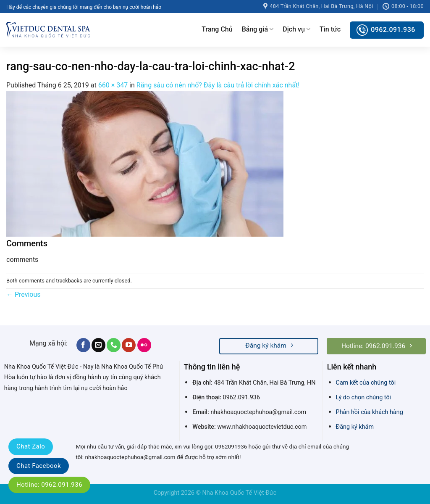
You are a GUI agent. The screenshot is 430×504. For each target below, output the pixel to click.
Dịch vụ (296, 29)
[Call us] (114, 345)
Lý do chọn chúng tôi (364, 397)
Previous (24, 294)
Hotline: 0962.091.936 (49, 485)
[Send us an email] (98, 345)
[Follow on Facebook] (83, 345)
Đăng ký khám (355, 427)
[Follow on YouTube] (129, 345)
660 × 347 (113, 85)
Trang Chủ (217, 29)
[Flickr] (144, 345)
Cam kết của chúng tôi (366, 383)
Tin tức (330, 29)
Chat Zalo (31, 446)
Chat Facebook (39, 466)
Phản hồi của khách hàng (370, 412)
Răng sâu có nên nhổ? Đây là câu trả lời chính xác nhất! (218, 85)
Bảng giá (258, 29)
